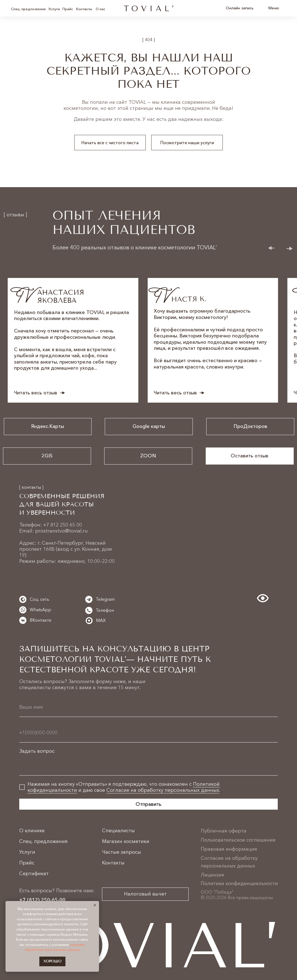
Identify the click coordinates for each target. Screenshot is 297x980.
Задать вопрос (37, 751)
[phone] (148, 732)
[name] (148, 707)
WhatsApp (40, 610)
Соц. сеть (39, 599)
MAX (101, 620)
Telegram (105, 599)
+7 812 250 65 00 (63, 525)
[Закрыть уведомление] (95, 905)
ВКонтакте (41, 620)
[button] (250, 456)
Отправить (148, 804)
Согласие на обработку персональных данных (163, 790)
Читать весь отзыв (36, 393)
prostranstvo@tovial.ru (61, 531)
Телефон (105, 610)
